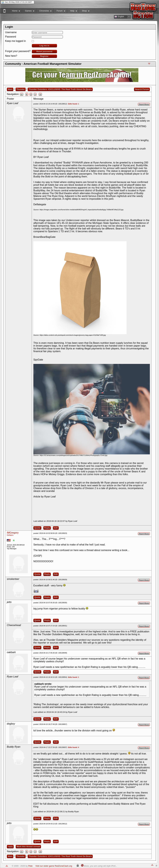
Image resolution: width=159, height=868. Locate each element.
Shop (84, 11)
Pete (30, 866)
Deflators (10, 535)
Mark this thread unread (28, 847)
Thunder (21, 89)
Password (11, 37)
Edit (56, 528)
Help (72, 11)
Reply (47, 528)
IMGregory (13, 533)
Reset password (44, 52)
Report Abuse (144, 104)
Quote (37, 528)
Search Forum (142, 89)
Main (10, 89)
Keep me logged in (15, 41)
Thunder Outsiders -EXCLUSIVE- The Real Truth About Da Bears (60, 89)
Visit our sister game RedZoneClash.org (54, 866)
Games (28, 11)
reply (10, 847)
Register (44, 56)
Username (11, 32)
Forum (59, 11)
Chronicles (44, 11)
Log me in (44, 46)
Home (14, 11)
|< (22, 94)
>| (40, 94)
